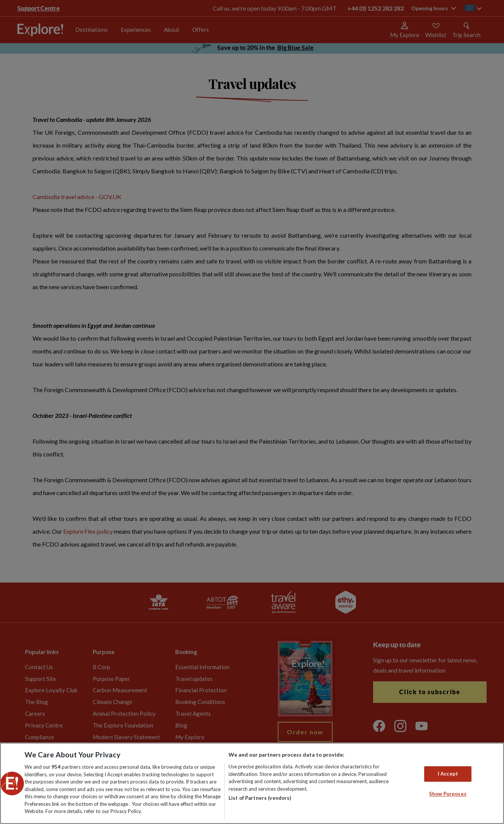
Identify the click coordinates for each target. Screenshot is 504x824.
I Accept (448, 774)
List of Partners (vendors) (260, 798)
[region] (252, 783)
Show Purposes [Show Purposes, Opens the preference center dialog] (448, 794)
